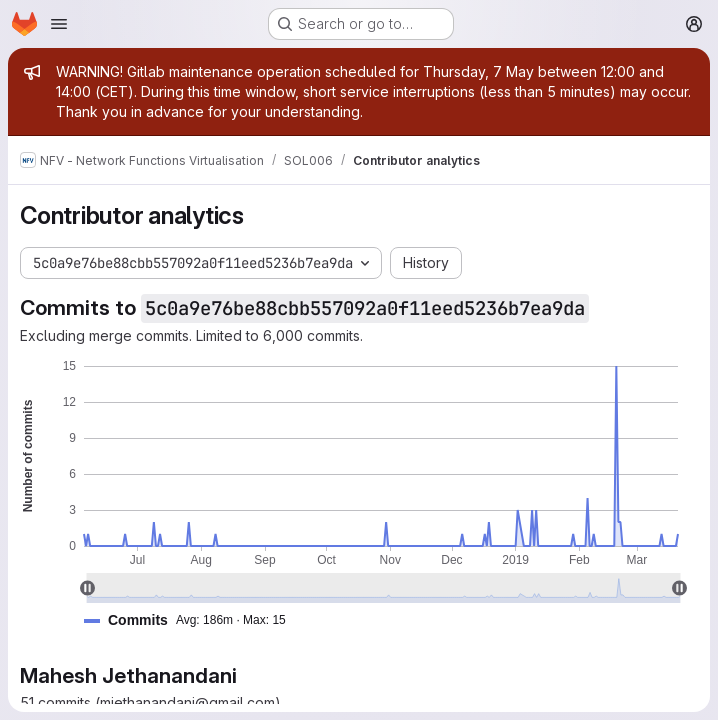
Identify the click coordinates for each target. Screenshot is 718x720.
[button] (193, 620)
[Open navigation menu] (59, 24)
